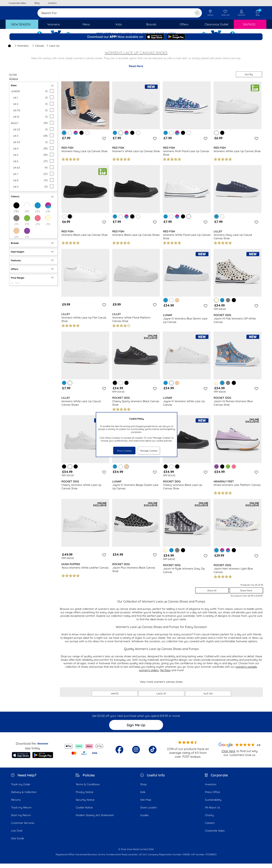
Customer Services (23, 827)
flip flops (165, 675)
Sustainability (213, 804)
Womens (22, 50)
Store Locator (149, 812)
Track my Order (21, 789)
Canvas (38, 50)
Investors (211, 789)
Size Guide (17, 843)
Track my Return (21, 812)
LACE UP (161, 698)
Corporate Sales (215, 835)
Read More (136, 71)
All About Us (212, 812)
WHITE (115, 698)
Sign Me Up (136, 729)
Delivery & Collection (24, 796)
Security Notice (85, 804)
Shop (143, 789)
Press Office (212, 796)
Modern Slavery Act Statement (95, 820)
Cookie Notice (84, 812)
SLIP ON (208, 698)
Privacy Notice (85, 796)
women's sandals (246, 671)
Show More (246, 595)
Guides (144, 820)
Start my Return (21, 820)
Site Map (146, 804)
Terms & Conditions (88, 789)
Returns (16, 804)
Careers (210, 827)
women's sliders (149, 675)
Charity (209, 820)
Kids (143, 796)
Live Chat (17, 835)
